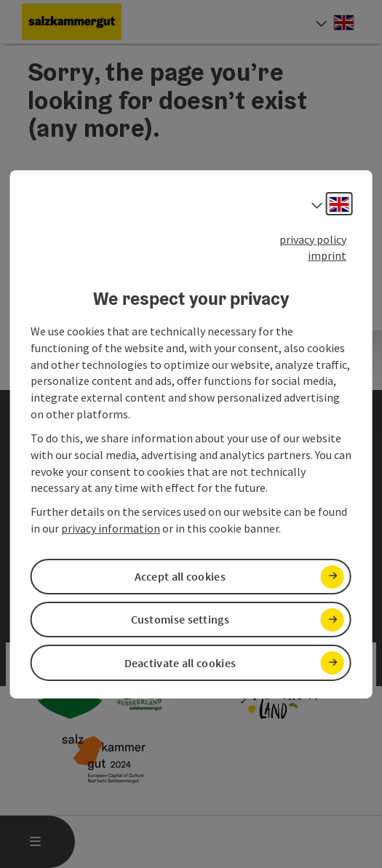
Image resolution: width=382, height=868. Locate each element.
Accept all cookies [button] (180, 576)
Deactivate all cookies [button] (180, 663)
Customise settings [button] (180, 619)
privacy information (111, 528)
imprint (327, 255)
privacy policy (313, 239)
